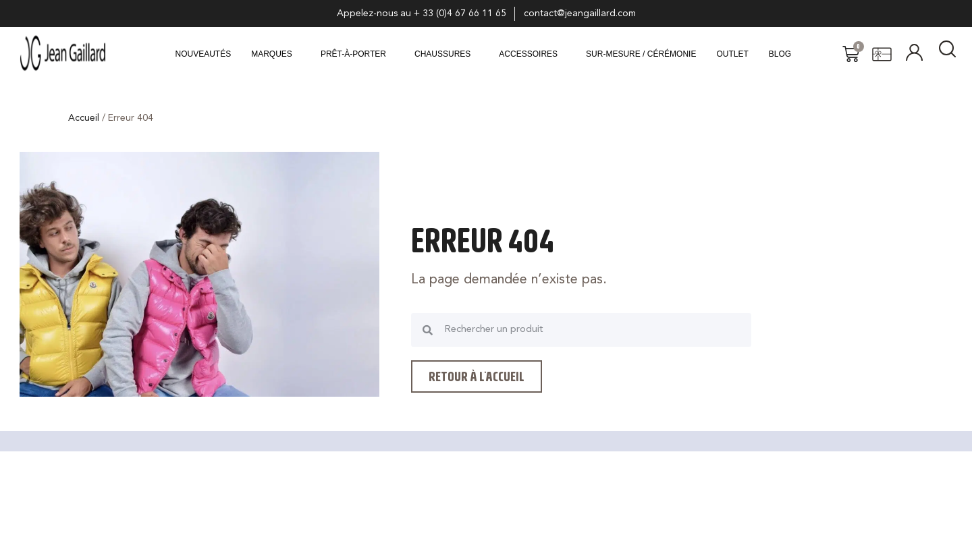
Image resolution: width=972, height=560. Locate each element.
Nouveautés (204, 54)
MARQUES (272, 54)
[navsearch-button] (948, 54)
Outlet (732, 54)
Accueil (84, 118)
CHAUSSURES (442, 54)
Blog (780, 54)
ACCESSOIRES (528, 54)
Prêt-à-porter (353, 54)
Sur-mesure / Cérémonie (641, 54)
